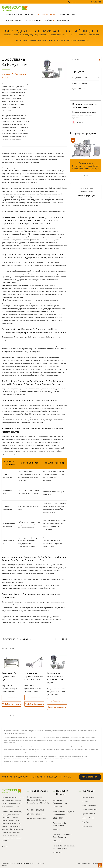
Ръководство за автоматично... (59, 824)
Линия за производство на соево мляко (56, 40)
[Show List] (66, 639)
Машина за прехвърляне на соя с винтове (34, 677)
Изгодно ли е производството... (60, 801)
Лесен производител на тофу (61, 756)
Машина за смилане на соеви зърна (73, 759)
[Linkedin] (7, 846)
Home (16, 40)
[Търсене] (69, 2)
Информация (64, 20)
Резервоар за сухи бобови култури (9, 677)
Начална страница (13, 14)
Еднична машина (13, 20)
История (30, 14)
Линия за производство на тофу (79, 756)
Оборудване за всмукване (80, 40)
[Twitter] (5, 846)
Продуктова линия (47, 14)
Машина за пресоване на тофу (54, 759)
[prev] (3, 632)
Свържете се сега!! (90, 777)
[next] (65, 632)
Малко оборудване (69, 14)
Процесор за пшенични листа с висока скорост (17, 761)
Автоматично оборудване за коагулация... (64, 813)
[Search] (80, 2)
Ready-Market (97, 863)
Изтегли (78, 123)
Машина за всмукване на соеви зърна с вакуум (55, 678)
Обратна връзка (33, 20)
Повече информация (86, 196)
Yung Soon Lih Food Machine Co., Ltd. (25, 863)
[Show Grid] (63, 639)
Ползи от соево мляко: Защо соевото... (62, 835)
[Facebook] (3, 846)
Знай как (49, 20)
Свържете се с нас (48, 761)
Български (97, 2)
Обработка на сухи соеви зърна (36, 759)
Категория (23, 40)
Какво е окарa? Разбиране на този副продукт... (64, 847)
